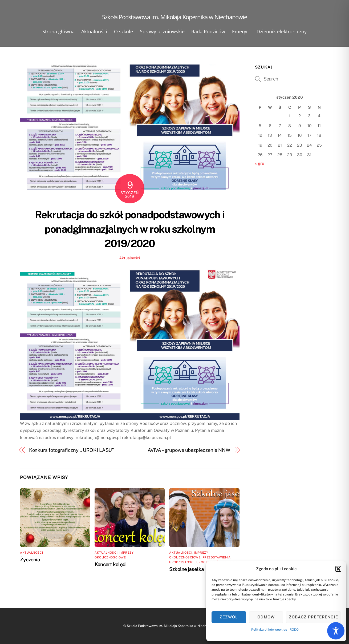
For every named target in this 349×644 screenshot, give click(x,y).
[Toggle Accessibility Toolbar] (336, 631)
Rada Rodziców (208, 31)
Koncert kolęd (110, 564)
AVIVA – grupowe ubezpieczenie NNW (189, 450)
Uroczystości (182, 562)
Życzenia (30, 560)
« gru (260, 163)
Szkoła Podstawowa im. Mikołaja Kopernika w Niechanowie (172, 626)
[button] (338, 569)
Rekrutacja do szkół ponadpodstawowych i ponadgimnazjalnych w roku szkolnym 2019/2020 (130, 229)
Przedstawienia (217, 557)
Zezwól (229, 617)
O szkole (123, 31)
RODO (294, 630)
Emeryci (241, 31)
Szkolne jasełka (186, 569)
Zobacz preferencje (313, 617)
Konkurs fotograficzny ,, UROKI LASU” (72, 450)
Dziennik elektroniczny (282, 31)
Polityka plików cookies (269, 630)
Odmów (266, 617)
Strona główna (58, 31)
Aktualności (94, 31)
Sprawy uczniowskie (162, 31)
